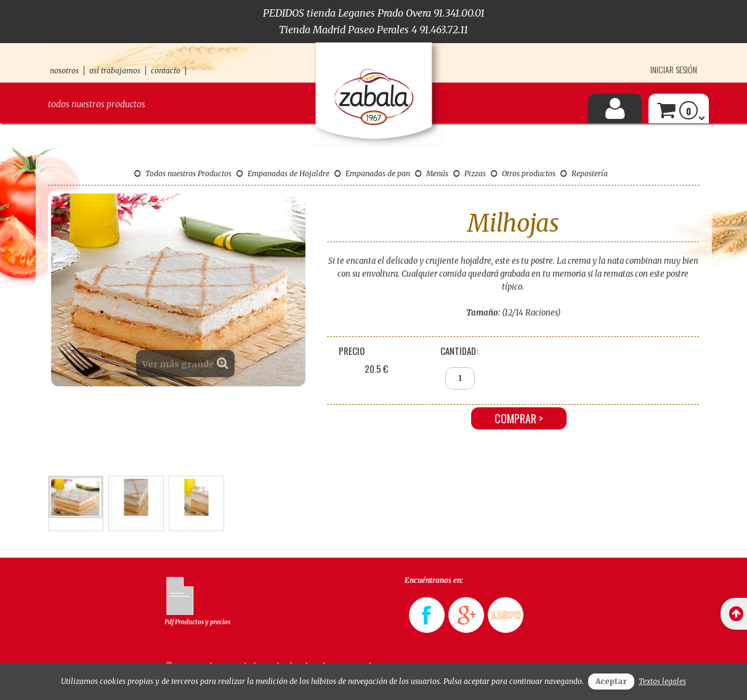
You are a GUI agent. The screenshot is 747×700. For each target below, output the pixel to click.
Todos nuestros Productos (183, 173)
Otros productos (523, 173)
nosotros (64, 71)
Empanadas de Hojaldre (283, 173)
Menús (432, 173)
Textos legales (662, 681)
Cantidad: (459, 351)
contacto (166, 71)
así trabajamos (115, 71)
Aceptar (611, 681)
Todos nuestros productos (97, 104)
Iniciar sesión (674, 69)
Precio (352, 351)
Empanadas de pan (372, 173)
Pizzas (470, 173)
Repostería (584, 173)
